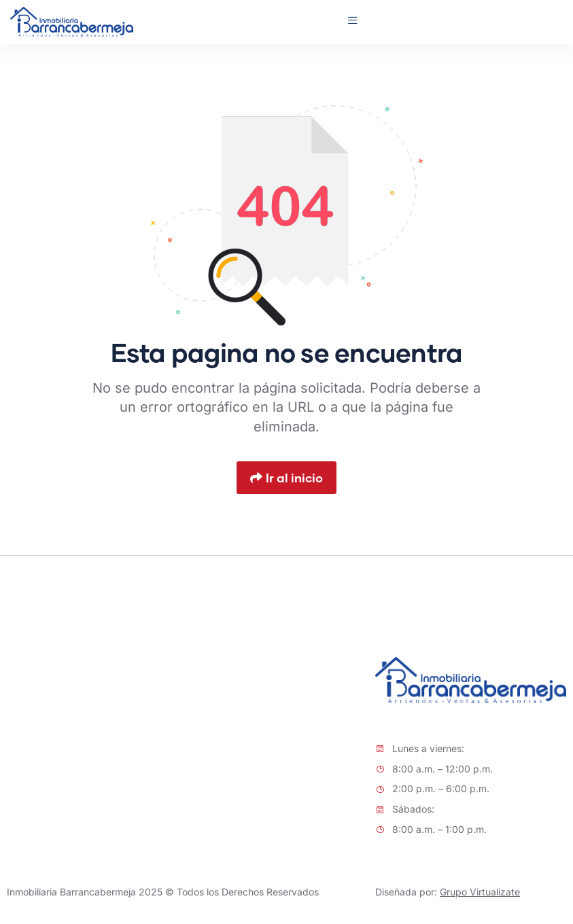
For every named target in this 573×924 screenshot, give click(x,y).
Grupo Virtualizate (480, 892)
